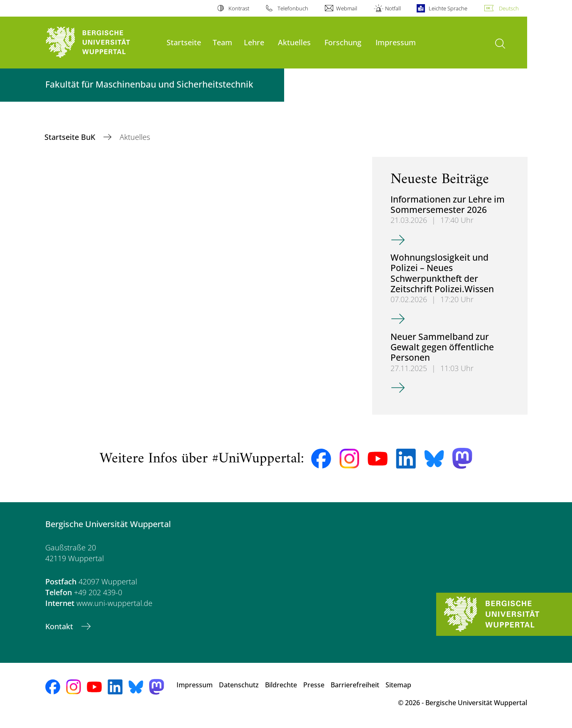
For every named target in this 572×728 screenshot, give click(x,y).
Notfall (393, 8)
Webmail (347, 8)
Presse (314, 685)
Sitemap (398, 685)
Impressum (396, 42)
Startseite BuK (71, 137)
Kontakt (60, 626)
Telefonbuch (293, 8)
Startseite (184, 42)
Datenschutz (239, 685)
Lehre (254, 42)
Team (222, 42)
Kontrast (239, 8)
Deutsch (509, 8)
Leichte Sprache (448, 8)
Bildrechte (281, 685)
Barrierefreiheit (355, 685)
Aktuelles (294, 42)
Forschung (343, 42)
